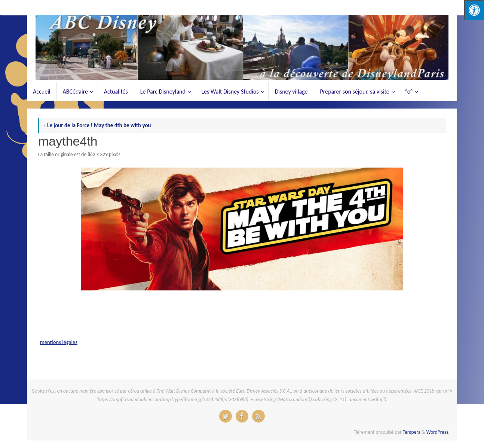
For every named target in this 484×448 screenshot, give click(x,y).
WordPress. (438, 432)
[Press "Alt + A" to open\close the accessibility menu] (474, 10)
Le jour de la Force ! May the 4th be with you (97, 125)
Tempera (412, 432)
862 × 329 (98, 154)
